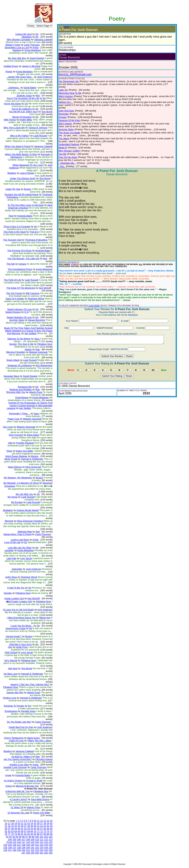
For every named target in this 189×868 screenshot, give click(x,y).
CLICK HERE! (94, 306)
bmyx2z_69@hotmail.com (75, 74)
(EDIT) (67, 27)
